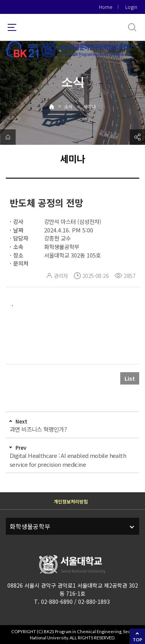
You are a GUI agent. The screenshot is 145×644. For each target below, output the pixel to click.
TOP (137, 640)
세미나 (90, 106)
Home (106, 7)
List (130, 378)
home (8, 137)
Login (131, 7)
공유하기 (137, 137)
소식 (68, 106)
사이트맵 (12, 27)
